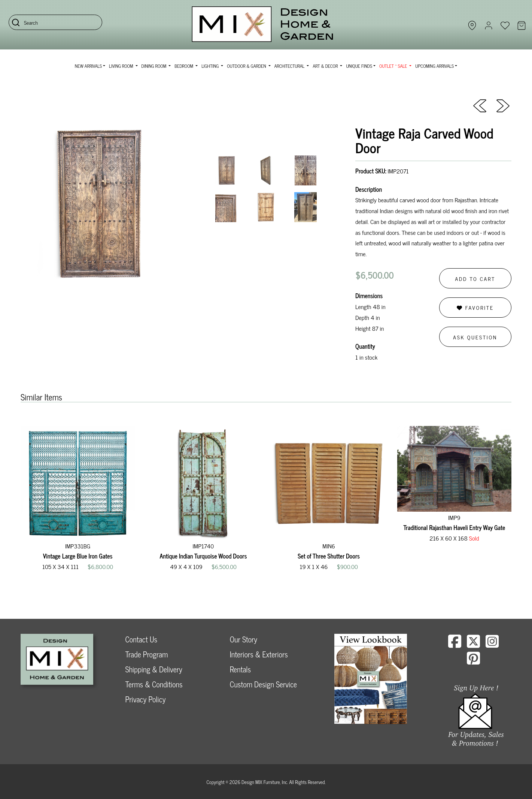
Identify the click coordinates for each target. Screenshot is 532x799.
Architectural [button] (290, 66)
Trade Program (146, 654)
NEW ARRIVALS (88, 66)
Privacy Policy (145, 699)
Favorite (475, 307)
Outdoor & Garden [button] (247, 66)
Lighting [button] (211, 66)
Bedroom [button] (184, 66)
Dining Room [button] (155, 66)
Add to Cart (475, 279)
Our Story (244, 639)
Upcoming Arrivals (434, 66)
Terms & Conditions (154, 684)
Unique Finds (359, 66)
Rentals (240, 669)
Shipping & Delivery (153, 669)
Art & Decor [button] (326, 66)
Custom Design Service (263, 684)
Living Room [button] (121, 66)
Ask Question (475, 337)
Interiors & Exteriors (259, 654)
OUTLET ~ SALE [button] (394, 66)
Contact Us (141, 639)
